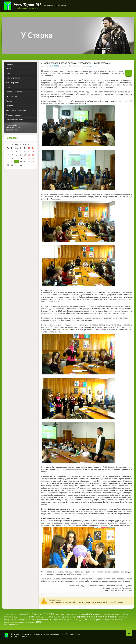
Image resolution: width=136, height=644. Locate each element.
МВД (58, 614)
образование (84, 617)
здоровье (45, 617)
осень (93, 617)
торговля (119, 620)
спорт (86, 619)
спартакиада (76, 620)
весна (102, 614)
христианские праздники (25, 622)
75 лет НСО (9, 614)
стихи (93, 620)
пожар (7, 620)
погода (125, 617)
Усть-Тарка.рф (6, 635)
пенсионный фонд (106, 617)
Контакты (62, 6)
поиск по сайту (12, 130)
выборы (125, 614)
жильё (38, 617)
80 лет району (20, 614)
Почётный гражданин (78, 614)
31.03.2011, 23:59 (52, 66)
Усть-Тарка (22, 5)
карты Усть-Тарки (13, 128)
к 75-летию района (62, 617)
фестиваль (9, 622)
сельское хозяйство (41, 619)
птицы (20, 620)
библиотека (93, 614)
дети (32, 617)
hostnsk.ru (23, 637)
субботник (100, 620)
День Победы (33, 614)
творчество (109, 620)
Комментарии (49, 6)
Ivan (44, 595)
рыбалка (27, 620)
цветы (39, 622)
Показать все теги (12, 624)
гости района (10, 617)
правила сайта (12, 125)
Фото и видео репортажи (89, 66)
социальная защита (62, 620)
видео (118, 614)
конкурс (73, 617)
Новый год (64, 614)
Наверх (129, 633)
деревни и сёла (22, 617)
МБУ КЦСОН (47, 614)
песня (119, 617)
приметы (14, 620)
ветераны (110, 614)
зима (51, 617)
